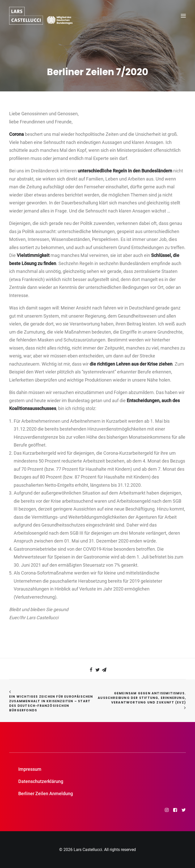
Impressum (30, 769)
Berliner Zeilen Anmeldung (46, 793)
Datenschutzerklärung (41, 781)
